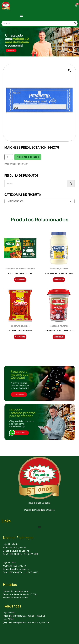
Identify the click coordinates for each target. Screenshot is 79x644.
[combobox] (39, 201)
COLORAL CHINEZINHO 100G (20, 331)
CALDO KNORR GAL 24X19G (20, 274)
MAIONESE (64, 269)
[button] (21, 16)
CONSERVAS (10, 269)
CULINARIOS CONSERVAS (25, 269)
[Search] (75, 23)
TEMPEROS (25, 326)
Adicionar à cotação (28, 157)
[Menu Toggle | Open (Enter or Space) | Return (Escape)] (39, 527)
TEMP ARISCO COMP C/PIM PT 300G (59, 331)
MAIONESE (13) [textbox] (39, 201)
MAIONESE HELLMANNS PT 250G (59, 274)
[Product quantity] (9, 157)
